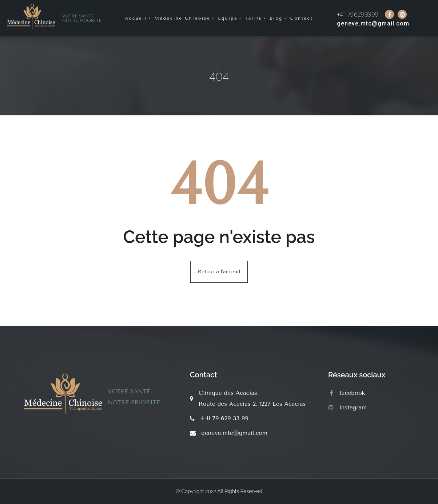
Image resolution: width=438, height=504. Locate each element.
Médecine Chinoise (183, 18)
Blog (276, 18)
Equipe (228, 18)
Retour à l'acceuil (219, 272)
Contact (302, 18)
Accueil (136, 18)
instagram (353, 407)
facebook (352, 393)
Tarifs (254, 18)
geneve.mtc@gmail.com (373, 23)
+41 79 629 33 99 (357, 15)
